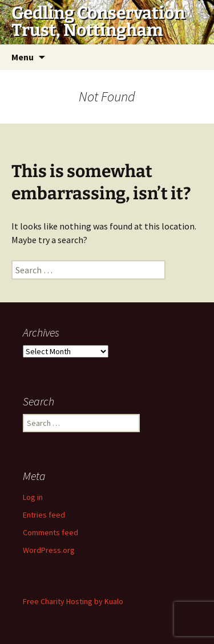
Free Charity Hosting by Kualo (73, 601)
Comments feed (51, 532)
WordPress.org (49, 550)
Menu (23, 57)
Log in (33, 497)
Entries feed (44, 515)
